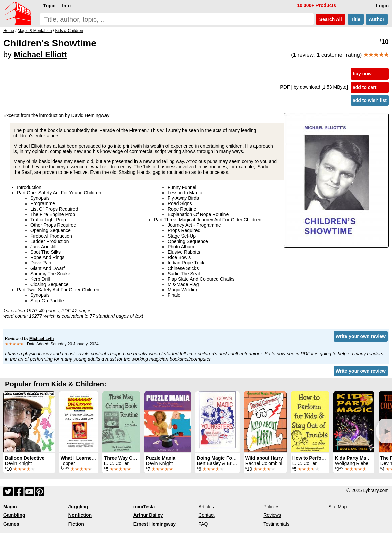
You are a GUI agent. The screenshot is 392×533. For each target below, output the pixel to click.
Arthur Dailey (148, 515)
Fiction (76, 524)
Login (382, 6)
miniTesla (144, 507)
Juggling (78, 507)
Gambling (14, 515)
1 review (303, 55)
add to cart (365, 87)
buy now (362, 74)
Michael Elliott (40, 55)
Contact (206, 515)
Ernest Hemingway (155, 524)
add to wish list (370, 100)
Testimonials (276, 524)
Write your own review (361, 336)
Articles (206, 507)
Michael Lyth (41, 339)
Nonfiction (80, 515)
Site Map (338, 507)
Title (356, 19)
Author (377, 19)
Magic (10, 507)
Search (331, 19)
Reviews (272, 515)
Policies (271, 507)
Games (11, 524)
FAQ (203, 524)
